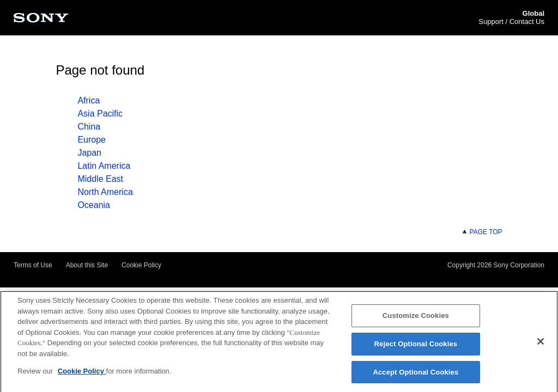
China (89, 127)
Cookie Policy (141, 265)
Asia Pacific (100, 114)
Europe (92, 140)
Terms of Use (33, 265)
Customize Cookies (416, 318)
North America (105, 192)
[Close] (541, 344)
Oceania (94, 205)
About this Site (87, 265)
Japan (89, 153)
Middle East (100, 179)
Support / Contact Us (511, 22)
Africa (89, 100)
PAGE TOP (482, 232)
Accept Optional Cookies (416, 375)
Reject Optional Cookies (416, 347)
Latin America (104, 166)
